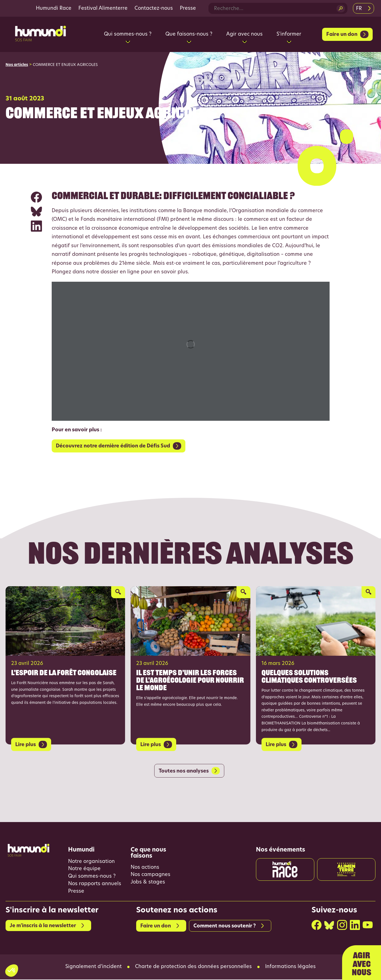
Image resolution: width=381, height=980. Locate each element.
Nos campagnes (150, 875)
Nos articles (17, 65)
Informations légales (290, 967)
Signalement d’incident (94, 967)
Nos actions (145, 868)
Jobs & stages (148, 883)
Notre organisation (91, 862)
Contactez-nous (154, 8)
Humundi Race (54, 8)
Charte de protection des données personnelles (193, 967)
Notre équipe (84, 869)
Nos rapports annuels (95, 884)
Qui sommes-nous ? (92, 877)
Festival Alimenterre (103, 8)
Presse (188, 8)
